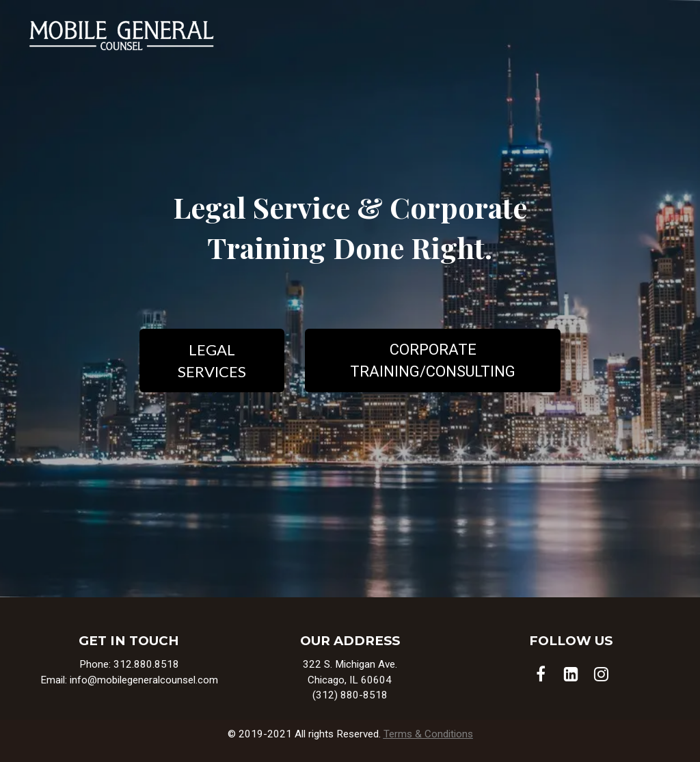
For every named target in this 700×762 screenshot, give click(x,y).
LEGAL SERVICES (212, 360)
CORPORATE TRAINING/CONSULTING (433, 360)
